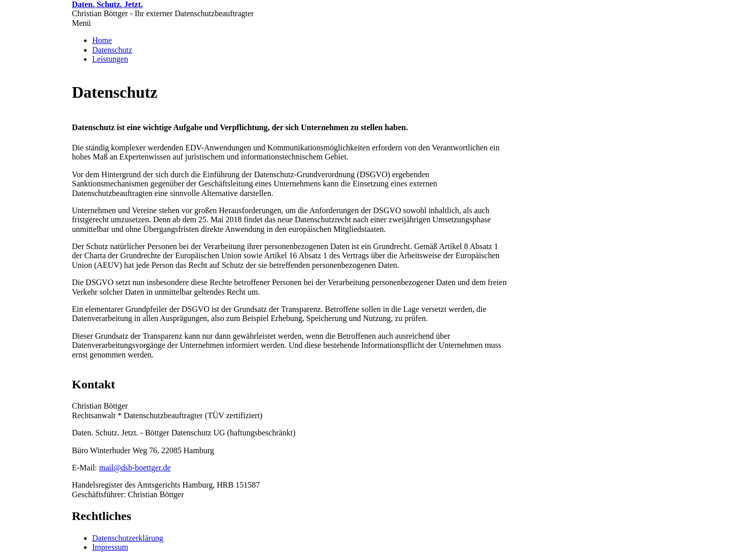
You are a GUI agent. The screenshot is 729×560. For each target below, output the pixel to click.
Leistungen (110, 59)
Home (102, 40)
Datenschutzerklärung (128, 538)
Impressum (110, 547)
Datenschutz (112, 50)
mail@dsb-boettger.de (135, 468)
